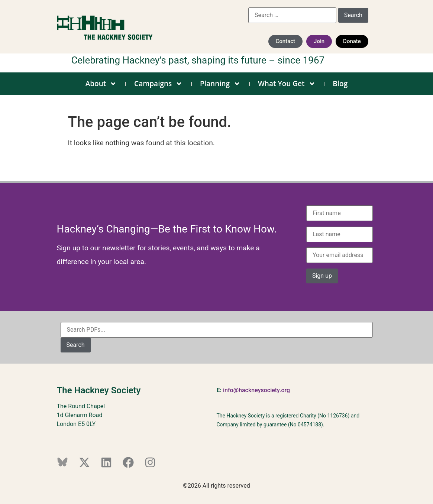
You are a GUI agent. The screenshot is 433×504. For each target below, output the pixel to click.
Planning (220, 84)
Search (76, 345)
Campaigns (158, 84)
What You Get (287, 84)
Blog (340, 84)
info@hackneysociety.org (256, 390)
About (101, 84)
